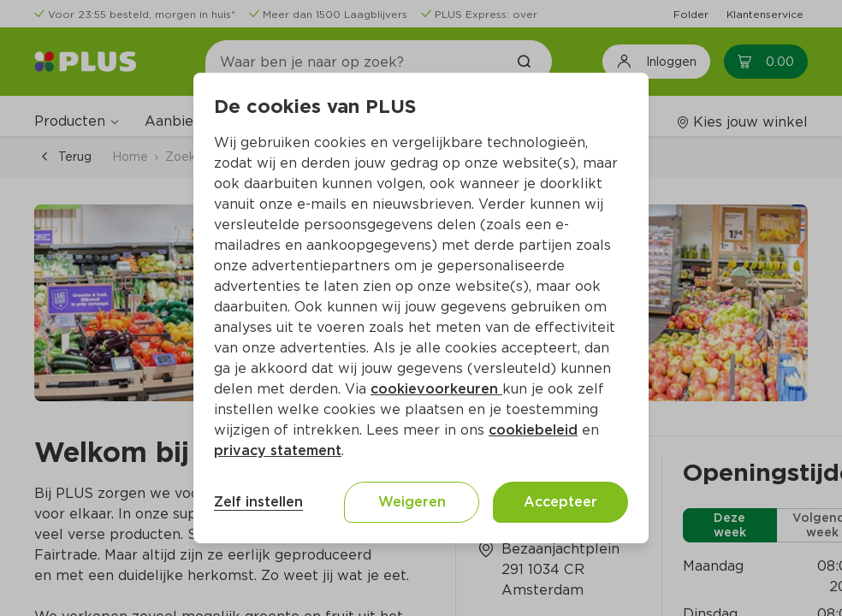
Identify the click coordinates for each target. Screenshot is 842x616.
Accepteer (560, 502)
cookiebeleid (533, 430)
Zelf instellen (258, 502)
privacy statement (278, 450)
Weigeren (412, 502)
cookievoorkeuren (436, 389)
